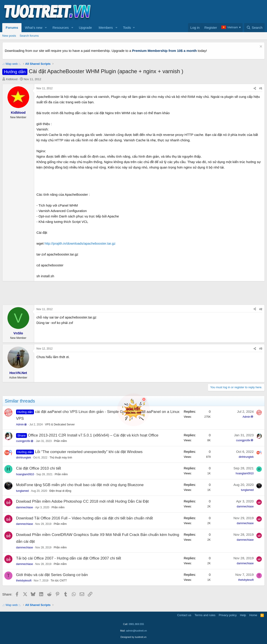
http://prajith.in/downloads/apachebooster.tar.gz (80, 243)
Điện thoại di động (60, 491)
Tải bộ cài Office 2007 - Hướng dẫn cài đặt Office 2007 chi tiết (69, 558)
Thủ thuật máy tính (61, 458)
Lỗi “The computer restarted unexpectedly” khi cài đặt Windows (89, 452)
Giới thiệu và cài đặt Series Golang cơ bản (52, 575)
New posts (9, 36)
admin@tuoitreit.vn (136, 631)
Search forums (29, 36)
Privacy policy (228, 615)
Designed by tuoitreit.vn (134, 637)
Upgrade (86, 28)
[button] (46, 28)
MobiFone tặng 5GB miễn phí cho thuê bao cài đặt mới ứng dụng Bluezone (80, 485)
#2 (261, 309)
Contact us (184, 615)
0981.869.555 (136, 624)
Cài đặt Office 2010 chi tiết (38, 468)
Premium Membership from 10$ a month (164, 51)
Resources (61, 28)
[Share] (255, 88)
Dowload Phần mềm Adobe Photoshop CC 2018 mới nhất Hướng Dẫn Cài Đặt (82, 501)
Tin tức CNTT (59, 581)
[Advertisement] (182, 12)
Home (253, 615)
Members (106, 28)
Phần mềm (60, 441)
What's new (34, 28)
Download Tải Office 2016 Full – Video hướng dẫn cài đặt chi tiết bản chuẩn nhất (85, 518)
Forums (12, 28)
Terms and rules (205, 615)
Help (243, 615)
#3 (261, 349)
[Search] (254, 28)
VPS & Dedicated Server (60, 425)
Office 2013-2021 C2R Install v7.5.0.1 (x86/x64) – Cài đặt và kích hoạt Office (93, 435)
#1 (261, 88)
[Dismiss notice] (260, 47)
